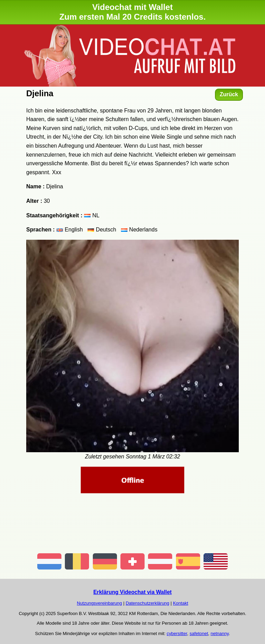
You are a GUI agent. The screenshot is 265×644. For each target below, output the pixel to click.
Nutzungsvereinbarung (100, 603)
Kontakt (180, 603)
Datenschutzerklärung (147, 603)
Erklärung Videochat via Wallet (132, 592)
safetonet (199, 633)
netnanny (220, 633)
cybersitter (177, 633)
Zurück (229, 94)
